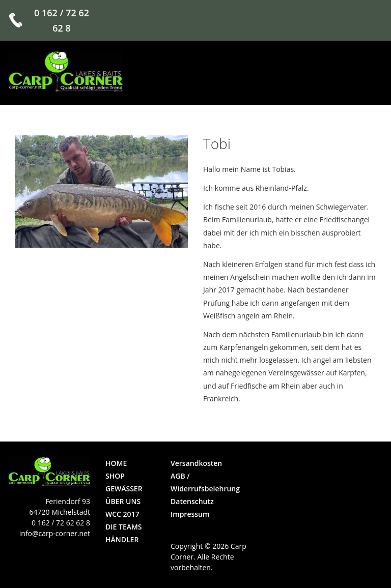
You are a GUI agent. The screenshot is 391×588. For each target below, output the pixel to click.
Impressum (190, 514)
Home (116, 463)
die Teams (124, 527)
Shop (115, 476)
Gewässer (124, 489)
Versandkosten (196, 463)
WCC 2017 (122, 514)
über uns (123, 501)
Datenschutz (192, 501)
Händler (122, 539)
